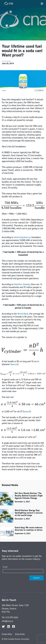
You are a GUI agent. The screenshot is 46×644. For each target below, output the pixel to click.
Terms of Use (20, 634)
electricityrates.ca (22, 237)
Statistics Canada (22, 284)
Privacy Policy (7, 634)
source (14, 364)
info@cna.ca (7, 621)
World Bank (23, 314)
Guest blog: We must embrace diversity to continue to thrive (29, 529)
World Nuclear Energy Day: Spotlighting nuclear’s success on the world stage (29, 513)
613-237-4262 (12, 617)
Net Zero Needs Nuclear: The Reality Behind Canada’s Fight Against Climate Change (29, 496)
